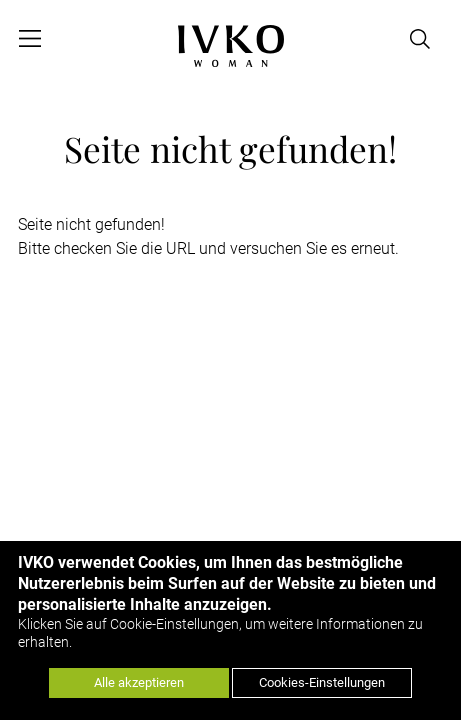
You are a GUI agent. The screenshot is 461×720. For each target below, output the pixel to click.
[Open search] (421, 39)
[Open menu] (30, 39)
